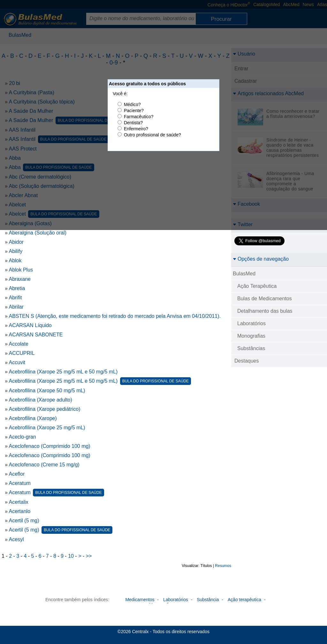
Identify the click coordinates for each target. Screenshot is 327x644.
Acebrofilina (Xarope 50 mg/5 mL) (47, 391)
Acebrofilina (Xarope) (33, 418)
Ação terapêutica (244, 600)
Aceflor (17, 474)
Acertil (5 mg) (24, 521)
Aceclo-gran (22, 437)
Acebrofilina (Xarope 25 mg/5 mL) (47, 428)
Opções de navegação (261, 259)
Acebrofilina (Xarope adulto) (40, 400)
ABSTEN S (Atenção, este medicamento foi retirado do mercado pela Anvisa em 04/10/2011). (114, 316)
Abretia (17, 288)
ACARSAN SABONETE (36, 335)
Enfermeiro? (136, 129)
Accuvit (17, 362)
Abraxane (20, 279)
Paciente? (134, 111)
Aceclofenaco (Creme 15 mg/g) (44, 465)
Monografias (251, 336)
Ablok (15, 261)
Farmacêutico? (139, 117)
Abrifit (15, 298)
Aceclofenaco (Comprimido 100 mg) (49, 446)
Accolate (18, 344)
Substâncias (251, 348)
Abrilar (16, 307)
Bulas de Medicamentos (265, 299)
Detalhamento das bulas (265, 311)
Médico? (132, 104)
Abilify (15, 251)
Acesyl (16, 539)
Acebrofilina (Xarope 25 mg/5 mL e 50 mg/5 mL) (63, 372)
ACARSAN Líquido (30, 325)
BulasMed (244, 274)
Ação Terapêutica (257, 286)
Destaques (247, 361)
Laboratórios (251, 323)
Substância (208, 600)
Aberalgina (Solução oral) (38, 233)
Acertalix (18, 502)
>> (89, 556)
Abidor (16, 242)
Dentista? (133, 123)
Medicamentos (140, 600)
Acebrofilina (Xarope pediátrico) (44, 409)
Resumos (223, 566)
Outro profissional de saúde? (152, 135)
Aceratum (19, 483)
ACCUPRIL (22, 353)
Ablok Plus (21, 270)
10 (71, 556)
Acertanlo (19, 511)
